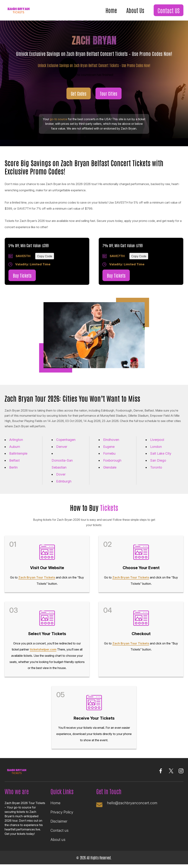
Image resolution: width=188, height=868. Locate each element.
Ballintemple (18, 453)
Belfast (14, 460)
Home (111, 10)
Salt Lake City (161, 453)
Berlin (13, 467)
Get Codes (79, 93)
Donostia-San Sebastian (62, 464)
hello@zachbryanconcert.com (132, 803)
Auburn (15, 447)
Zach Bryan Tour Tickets (37, 577)
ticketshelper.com (43, 649)
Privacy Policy (62, 812)
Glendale (110, 467)
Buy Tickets (22, 275)
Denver (62, 447)
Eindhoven (111, 440)
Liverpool (157, 440)
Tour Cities (109, 93)
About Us (135, 10)
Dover (61, 474)
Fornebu (109, 453)
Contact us (59, 830)
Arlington (16, 440)
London (156, 447)
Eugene (109, 447)
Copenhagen (66, 440)
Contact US (169, 10)
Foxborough (112, 460)
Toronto (156, 467)
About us (58, 840)
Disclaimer (59, 821)
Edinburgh (64, 481)
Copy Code (45, 256)
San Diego (158, 460)
